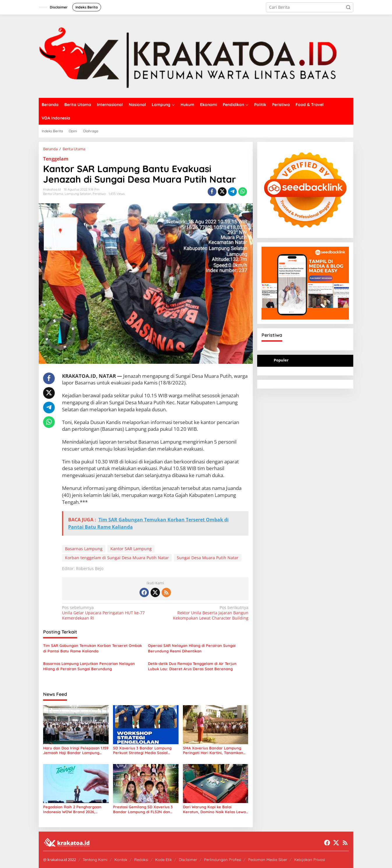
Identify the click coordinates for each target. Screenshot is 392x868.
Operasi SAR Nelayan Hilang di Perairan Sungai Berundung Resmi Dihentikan (192, 648)
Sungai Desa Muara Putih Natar (208, 558)
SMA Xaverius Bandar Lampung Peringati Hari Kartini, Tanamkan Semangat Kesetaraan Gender (213, 751)
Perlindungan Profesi (223, 860)
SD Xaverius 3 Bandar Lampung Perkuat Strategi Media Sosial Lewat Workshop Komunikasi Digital (142, 751)
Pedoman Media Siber (268, 860)
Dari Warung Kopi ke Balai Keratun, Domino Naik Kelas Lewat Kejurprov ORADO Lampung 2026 (215, 809)
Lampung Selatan (78, 194)
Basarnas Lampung (84, 549)
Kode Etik (164, 860)
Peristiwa (99, 194)
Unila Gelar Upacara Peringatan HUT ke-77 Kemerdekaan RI (107, 613)
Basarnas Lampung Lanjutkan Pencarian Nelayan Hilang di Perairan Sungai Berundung (89, 666)
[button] (348, 7)
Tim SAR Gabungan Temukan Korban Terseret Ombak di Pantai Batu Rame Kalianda (92, 648)
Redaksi (141, 860)
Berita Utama (53, 194)
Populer (281, 360)
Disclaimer (188, 860)
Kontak (121, 860)
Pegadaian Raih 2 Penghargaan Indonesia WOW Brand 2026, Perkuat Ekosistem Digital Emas (72, 809)
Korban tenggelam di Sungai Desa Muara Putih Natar (117, 558)
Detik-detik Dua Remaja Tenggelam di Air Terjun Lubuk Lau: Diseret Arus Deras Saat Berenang (192, 666)
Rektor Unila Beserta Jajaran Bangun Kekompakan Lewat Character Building (203, 613)
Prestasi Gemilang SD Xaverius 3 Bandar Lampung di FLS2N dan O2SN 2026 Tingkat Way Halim (143, 809)
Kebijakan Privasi (310, 860)
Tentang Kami (95, 860)
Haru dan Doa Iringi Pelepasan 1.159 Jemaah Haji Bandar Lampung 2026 (76, 751)
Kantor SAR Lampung (131, 549)
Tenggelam (56, 159)
